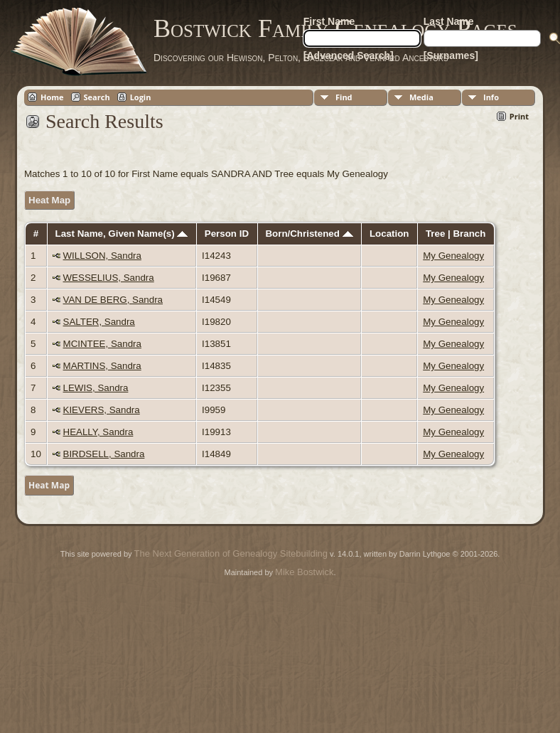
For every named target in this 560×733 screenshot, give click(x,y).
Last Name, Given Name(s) (122, 234)
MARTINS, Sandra (102, 366)
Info (491, 97)
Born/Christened (309, 234)
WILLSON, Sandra (102, 256)
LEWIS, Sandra (96, 388)
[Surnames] (451, 55)
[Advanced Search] (349, 55)
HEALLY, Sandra (98, 432)
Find (344, 97)
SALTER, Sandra (99, 322)
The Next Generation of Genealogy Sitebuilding (231, 553)
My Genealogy (453, 256)
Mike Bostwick (304, 572)
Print (519, 116)
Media (421, 97)
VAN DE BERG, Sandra (113, 300)
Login (141, 97)
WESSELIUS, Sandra (109, 278)
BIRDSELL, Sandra (104, 454)
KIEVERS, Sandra (102, 410)
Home (52, 97)
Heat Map (49, 200)
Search (97, 97)
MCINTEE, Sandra (102, 344)
